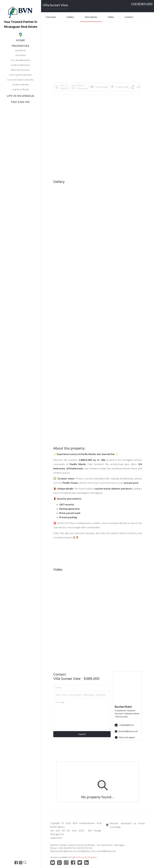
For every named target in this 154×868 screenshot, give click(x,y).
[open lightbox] (67, 204)
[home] (20, 15)
